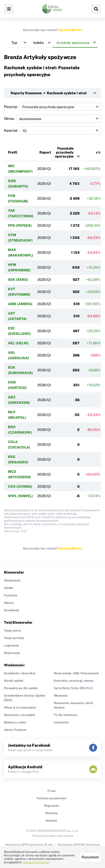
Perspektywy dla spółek (21, 688)
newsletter (61, 722)
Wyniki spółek (14, 681)
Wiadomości (12, 580)
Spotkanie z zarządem (19, 715)
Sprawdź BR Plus (70, 30)
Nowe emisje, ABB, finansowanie (76, 673)
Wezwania (61, 696)
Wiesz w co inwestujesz (20, 707)
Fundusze (11, 595)
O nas (52, 791)
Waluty (9, 603)
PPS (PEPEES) (20, 225)
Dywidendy (12, 610)
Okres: (52, 119)
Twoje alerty (13, 631)
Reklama (52, 813)
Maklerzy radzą (15, 722)
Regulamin (52, 806)
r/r (98, 152)
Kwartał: (52, 130)
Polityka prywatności (52, 798)
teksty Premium (15, 730)
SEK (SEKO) (18, 280)
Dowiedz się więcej (36, 862)
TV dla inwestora (66, 715)
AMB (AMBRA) (20, 304)
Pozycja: (52, 107)
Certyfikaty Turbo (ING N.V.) (73, 688)
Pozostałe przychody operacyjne (64, 152)
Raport (45, 152)
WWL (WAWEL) (20, 496)
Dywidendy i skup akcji (20, 673)
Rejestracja (12, 653)
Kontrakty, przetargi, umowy (74, 681)
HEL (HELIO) (18, 343)
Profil (13, 152)
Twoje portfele (14, 638)
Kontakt (52, 821)
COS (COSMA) (20, 486)
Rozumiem (90, 857)
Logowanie (12, 645)
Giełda (9, 588)
